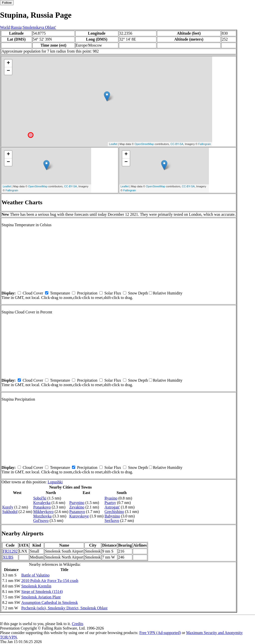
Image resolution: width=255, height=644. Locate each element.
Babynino (112, 516)
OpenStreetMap (144, 144)
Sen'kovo (112, 521)
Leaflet (113, 144)
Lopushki (55, 482)
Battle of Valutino (35, 575)
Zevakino (77, 507)
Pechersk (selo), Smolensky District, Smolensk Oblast (64, 608)
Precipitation (87, 293)
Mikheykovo (43, 512)
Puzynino (77, 503)
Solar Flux (113, 293)
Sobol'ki (40, 498)
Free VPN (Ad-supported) (160, 633)
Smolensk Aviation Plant (41, 597)
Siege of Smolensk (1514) (42, 592)
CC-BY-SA (177, 144)
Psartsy (110, 503)
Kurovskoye (79, 516)
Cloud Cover (33, 293)
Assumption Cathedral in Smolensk (49, 603)
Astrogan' (112, 507)
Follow (7, 3)
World (5, 27)
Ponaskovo (42, 507)
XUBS (8, 557)
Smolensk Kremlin (36, 586)
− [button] (8, 71)
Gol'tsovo (41, 521)
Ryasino (111, 498)
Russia (16, 27)
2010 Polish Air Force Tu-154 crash (50, 581)
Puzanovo (77, 512)
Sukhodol (10, 512)
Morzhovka (42, 516)
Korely (8, 507)
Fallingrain (205, 144)
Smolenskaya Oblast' (39, 27)
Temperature (60, 293)
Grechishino (114, 512)
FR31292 (10, 551)
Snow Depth (138, 293)
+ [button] (8, 63)
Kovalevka (42, 503)
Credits (77, 624)
